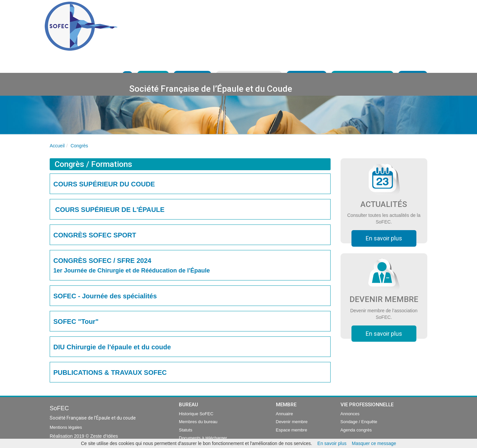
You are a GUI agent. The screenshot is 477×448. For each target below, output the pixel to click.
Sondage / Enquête (359, 422)
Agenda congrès (356, 430)
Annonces (350, 414)
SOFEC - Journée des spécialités (105, 296)
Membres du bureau (198, 422)
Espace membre (292, 430)
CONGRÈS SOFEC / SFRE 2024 (102, 261)
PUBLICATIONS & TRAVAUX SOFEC (112, 373)
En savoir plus (384, 238)
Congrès (79, 146)
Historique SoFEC (196, 414)
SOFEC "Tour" (76, 322)
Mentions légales (66, 427)
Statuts (185, 430)
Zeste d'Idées (104, 436)
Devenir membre (292, 422)
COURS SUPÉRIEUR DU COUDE (104, 184)
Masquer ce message (374, 443)
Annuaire (285, 414)
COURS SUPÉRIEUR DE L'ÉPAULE (109, 210)
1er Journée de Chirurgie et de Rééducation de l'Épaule (132, 271)
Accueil (57, 146)
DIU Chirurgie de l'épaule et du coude (112, 347)
